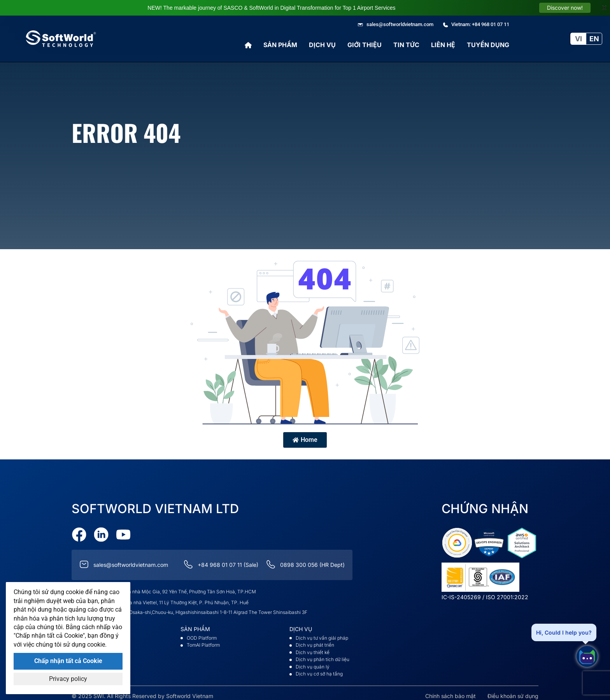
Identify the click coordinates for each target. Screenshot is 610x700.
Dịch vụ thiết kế (313, 648)
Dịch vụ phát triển (315, 641)
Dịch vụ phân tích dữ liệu (323, 655)
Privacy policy (68, 679)
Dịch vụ (322, 45)
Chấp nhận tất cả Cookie (68, 661)
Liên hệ (443, 45)
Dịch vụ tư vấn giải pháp (322, 634)
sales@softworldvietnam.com (131, 561)
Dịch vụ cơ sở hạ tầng (319, 670)
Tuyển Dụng (488, 45)
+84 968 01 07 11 (220, 561)
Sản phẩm (280, 45)
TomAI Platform (203, 641)
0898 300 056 (299, 561)
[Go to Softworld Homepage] (61, 39)
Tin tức (406, 45)
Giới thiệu (365, 45)
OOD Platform (202, 634)
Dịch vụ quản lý (313, 663)
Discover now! (565, 8)
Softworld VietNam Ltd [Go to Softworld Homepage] (155, 505)
